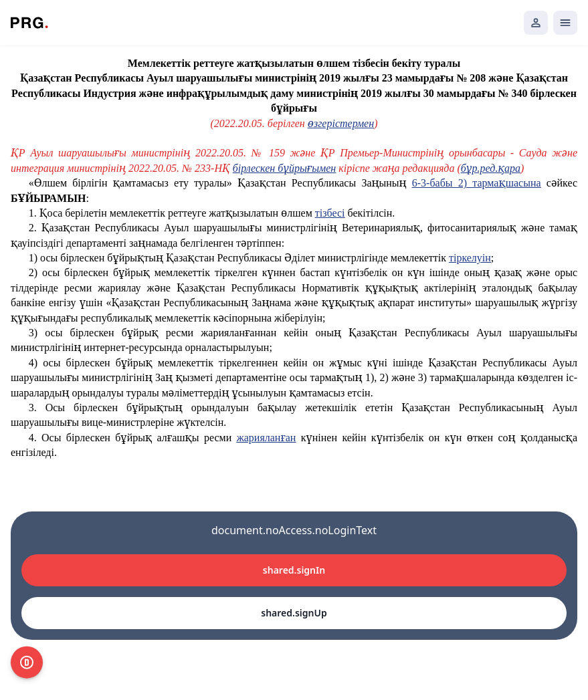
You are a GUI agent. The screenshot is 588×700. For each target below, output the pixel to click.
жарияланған (267, 438)
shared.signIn (294, 570)
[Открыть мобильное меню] (565, 23)
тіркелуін (470, 258)
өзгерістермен (341, 123)
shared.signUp (294, 613)
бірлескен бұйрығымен (284, 168)
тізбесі (330, 213)
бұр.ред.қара (491, 168)
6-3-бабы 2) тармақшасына (477, 183)
